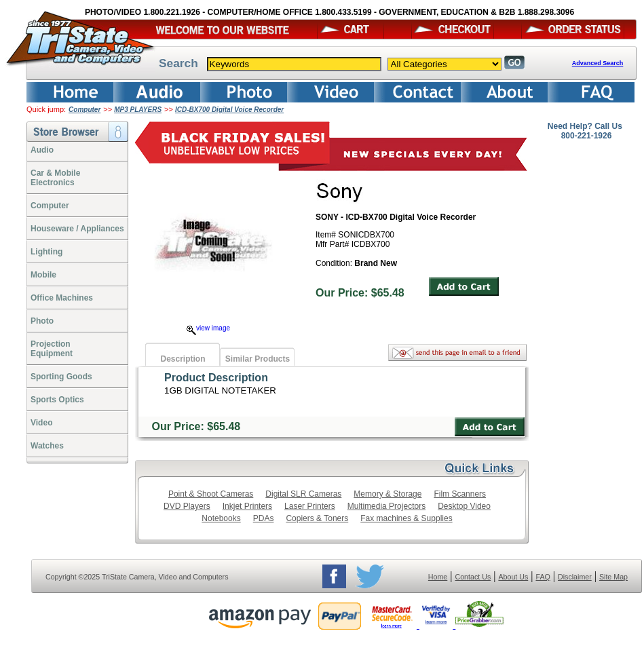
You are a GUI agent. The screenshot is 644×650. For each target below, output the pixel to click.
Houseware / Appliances (77, 229)
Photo (42, 321)
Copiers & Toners (317, 518)
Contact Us (473, 577)
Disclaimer (575, 577)
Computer (84, 110)
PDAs (264, 518)
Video (41, 423)
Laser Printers (310, 506)
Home (438, 577)
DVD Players (187, 506)
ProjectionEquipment (52, 349)
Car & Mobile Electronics (55, 178)
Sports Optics (57, 400)
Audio (42, 150)
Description (183, 359)
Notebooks (221, 518)
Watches (47, 446)
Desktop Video (464, 506)
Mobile (43, 275)
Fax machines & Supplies (406, 518)
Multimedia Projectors (386, 506)
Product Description (216, 378)
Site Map (613, 577)
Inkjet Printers (247, 506)
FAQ (543, 577)
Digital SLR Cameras (303, 494)
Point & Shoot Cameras (211, 494)
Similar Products (258, 359)
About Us (513, 577)
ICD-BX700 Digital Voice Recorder (229, 110)
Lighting (46, 252)
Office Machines (62, 298)
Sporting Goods (61, 377)
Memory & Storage (387, 494)
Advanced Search (598, 63)
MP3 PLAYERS (138, 110)
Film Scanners (460, 494)
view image (208, 328)
